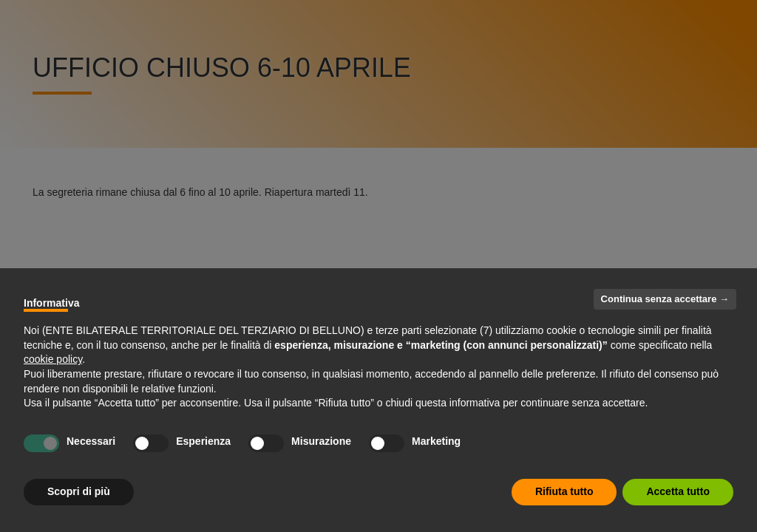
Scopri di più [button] (79, 491)
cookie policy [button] (53, 359)
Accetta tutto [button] (678, 491)
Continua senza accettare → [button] (665, 299)
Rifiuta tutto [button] (564, 491)
